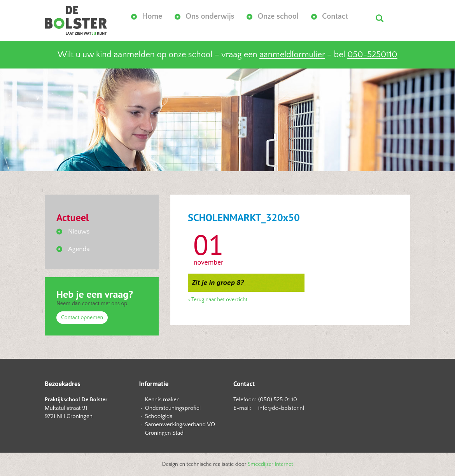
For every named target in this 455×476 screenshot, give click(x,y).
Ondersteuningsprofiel (173, 408)
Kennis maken (163, 400)
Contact (335, 16)
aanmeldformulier (292, 55)
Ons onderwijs (210, 16)
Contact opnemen (82, 318)
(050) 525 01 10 (278, 400)
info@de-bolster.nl (281, 408)
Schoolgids (159, 416)
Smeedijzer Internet (270, 464)
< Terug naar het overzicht (218, 300)
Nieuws (79, 232)
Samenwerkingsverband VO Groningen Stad (180, 429)
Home (152, 16)
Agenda (79, 249)
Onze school (278, 16)
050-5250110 (372, 55)
